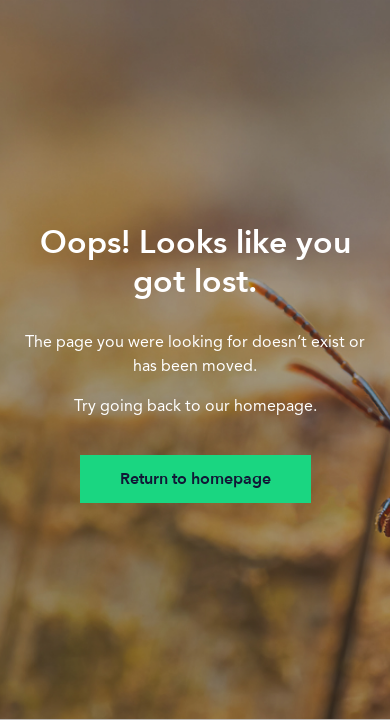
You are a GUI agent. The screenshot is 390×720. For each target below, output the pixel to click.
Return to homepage (195, 479)
